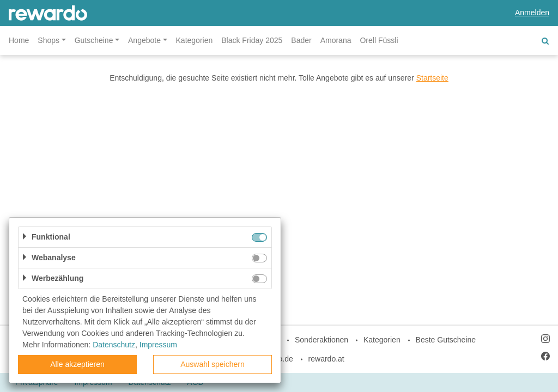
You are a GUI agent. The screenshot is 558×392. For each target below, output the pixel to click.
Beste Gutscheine (446, 340)
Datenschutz (114, 345)
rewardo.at (326, 359)
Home (19, 40)
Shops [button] (48, 40)
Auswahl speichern (213, 364)
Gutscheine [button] (94, 40)
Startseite (432, 78)
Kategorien (195, 40)
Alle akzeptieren (77, 364)
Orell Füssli (379, 40)
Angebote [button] (144, 40)
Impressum (158, 345)
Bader (301, 40)
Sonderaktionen (322, 340)
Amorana (336, 40)
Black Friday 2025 (252, 40)
